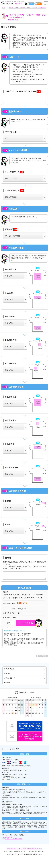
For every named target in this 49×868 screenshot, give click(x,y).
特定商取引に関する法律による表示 (16, 849)
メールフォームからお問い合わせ (13, 839)
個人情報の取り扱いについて (34, 849)
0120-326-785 (8, 837)
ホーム (4, 8)
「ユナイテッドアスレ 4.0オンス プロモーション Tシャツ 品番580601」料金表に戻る (28, 17)
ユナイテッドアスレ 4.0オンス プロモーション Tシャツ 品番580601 (27, 8)
